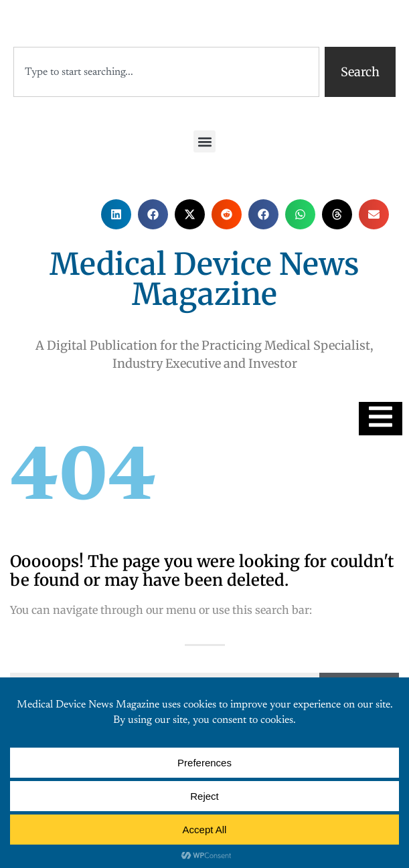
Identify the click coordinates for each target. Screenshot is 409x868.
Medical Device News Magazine (204, 279)
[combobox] (166, 72)
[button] (204, 141)
